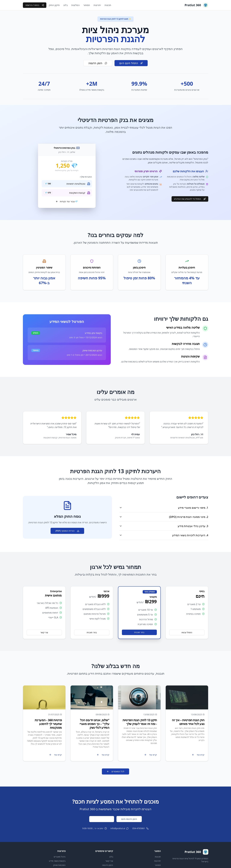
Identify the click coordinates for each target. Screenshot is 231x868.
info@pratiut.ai (118, 828)
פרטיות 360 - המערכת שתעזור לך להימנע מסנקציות (48, 724)
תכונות (108, 5)
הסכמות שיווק (59, 865)
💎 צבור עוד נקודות (67, 201)
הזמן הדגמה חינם (129, 819)
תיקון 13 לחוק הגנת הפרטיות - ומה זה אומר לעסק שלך (140, 722)
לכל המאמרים (115, 771)
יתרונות (97, 5)
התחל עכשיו (187, 632)
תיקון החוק (54, 5)
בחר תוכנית (139, 632)
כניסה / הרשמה (35, 5)
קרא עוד (198, 755)
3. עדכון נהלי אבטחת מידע (164, 526)
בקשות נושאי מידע (57, 861)
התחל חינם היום (131, 63)
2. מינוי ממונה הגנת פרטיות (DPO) (164, 517)
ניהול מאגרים (60, 857)
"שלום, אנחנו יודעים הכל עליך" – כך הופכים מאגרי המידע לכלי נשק (95, 724)
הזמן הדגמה (98, 63)
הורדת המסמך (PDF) (67, 531)
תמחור (87, 5)
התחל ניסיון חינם (102, 819)
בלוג (66, 5)
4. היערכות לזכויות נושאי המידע (164, 535)
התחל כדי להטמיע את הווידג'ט (190, 199)
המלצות (75, 5)
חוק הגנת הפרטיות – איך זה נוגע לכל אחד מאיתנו (188, 722)
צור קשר (44, 632)
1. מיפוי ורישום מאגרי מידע (164, 508)
